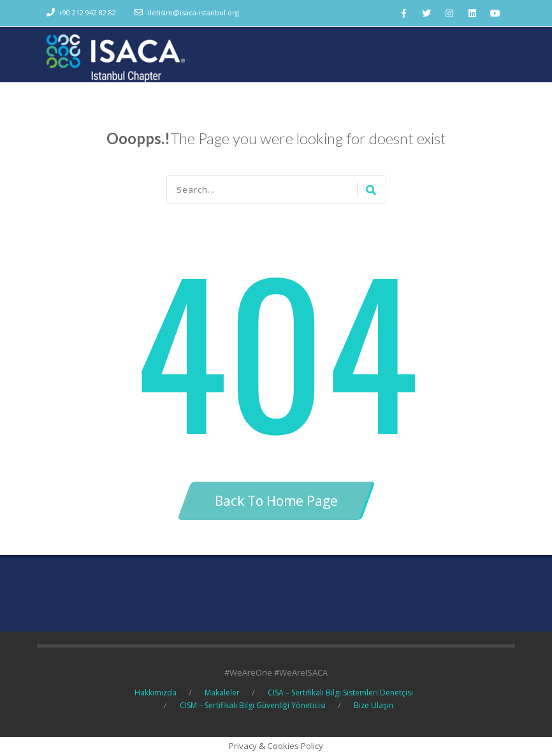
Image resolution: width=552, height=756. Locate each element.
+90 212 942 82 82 (87, 12)
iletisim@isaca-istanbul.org (193, 12)
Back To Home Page (276, 501)
